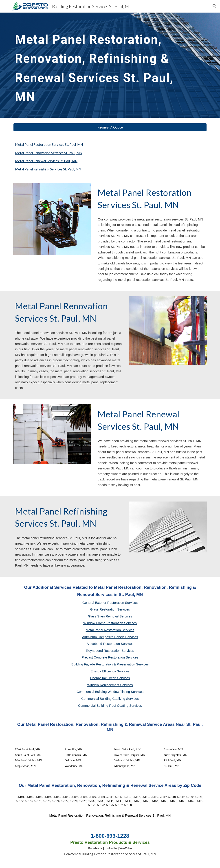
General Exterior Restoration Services (110, 603)
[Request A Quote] (110, 127)
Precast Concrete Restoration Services (110, 657)
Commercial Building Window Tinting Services (110, 692)
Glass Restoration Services (110, 609)
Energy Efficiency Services (110, 671)
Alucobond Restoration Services (110, 644)
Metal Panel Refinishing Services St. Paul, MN (48, 169)
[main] (102, 65)
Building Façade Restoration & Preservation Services (110, 664)
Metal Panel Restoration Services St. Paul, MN (49, 145)
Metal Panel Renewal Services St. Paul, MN (46, 161)
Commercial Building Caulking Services (110, 699)
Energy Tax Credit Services (110, 678)
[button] (215, 6)
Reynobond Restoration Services (110, 651)
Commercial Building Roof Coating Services (110, 706)
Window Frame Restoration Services (110, 623)
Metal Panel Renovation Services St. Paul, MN (49, 153)
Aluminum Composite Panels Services (110, 637)
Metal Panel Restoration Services (110, 630)
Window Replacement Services (110, 685)
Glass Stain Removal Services (110, 616)
